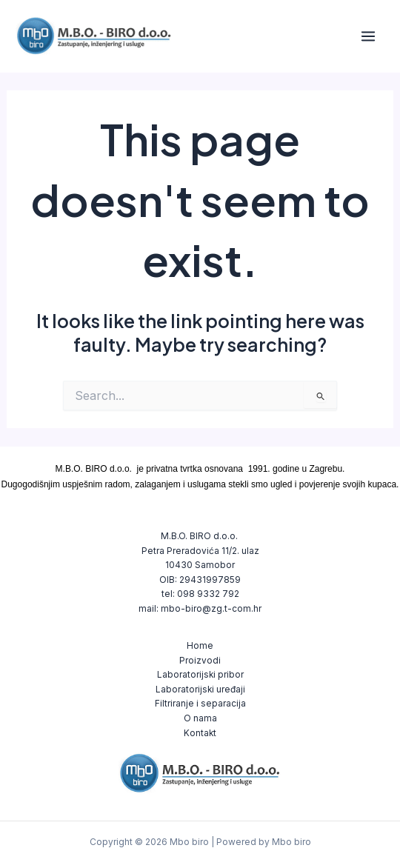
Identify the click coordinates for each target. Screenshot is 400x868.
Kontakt (200, 733)
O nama (200, 718)
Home (200, 646)
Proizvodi (200, 661)
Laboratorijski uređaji (200, 690)
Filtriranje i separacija (200, 704)
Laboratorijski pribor (200, 675)
